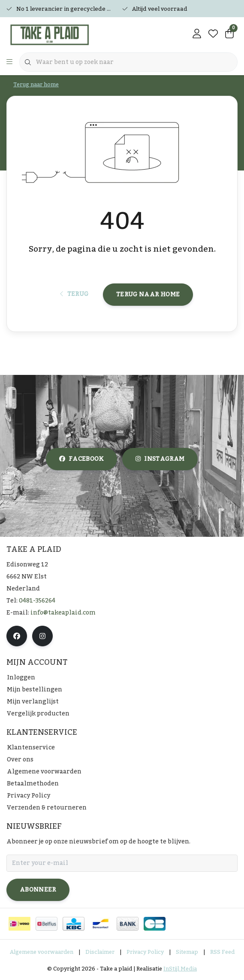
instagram (160, 459)
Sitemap (187, 952)
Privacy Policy (145, 952)
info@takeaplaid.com (63, 613)
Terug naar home (148, 295)
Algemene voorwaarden (42, 952)
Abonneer (38, 890)
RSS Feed (222, 952)
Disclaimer (100, 952)
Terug (74, 294)
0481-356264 (37, 601)
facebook (81, 459)
